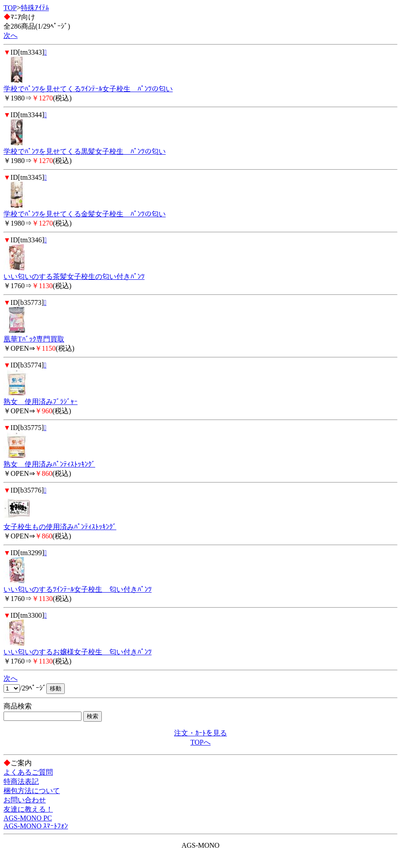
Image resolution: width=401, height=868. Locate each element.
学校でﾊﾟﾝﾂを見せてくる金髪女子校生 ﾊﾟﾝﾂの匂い (85, 214)
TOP (10, 8)
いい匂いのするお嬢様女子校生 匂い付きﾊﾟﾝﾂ (78, 652)
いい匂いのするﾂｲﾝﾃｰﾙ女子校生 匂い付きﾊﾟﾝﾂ (78, 589)
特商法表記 (21, 781)
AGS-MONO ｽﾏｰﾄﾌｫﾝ (36, 826)
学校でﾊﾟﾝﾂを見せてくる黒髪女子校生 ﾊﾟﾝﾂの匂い (85, 151)
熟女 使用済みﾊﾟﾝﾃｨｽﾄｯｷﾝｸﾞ (49, 464)
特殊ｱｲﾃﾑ (35, 8)
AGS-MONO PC (28, 818)
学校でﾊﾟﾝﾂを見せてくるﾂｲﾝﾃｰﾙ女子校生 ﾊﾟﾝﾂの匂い (88, 89)
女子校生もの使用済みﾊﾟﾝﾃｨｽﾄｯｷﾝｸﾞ (60, 527)
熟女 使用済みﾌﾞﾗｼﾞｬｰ (41, 402)
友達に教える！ (28, 809)
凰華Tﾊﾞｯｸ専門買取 (34, 339)
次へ (11, 35)
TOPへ (200, 742)
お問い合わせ (25, 800)
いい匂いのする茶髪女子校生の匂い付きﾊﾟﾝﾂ (74, 276)
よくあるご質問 (28, 772)
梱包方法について (32, 791)
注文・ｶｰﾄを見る (200, 733)
